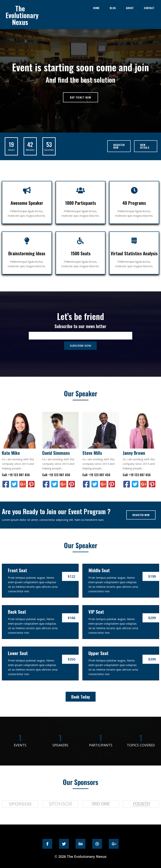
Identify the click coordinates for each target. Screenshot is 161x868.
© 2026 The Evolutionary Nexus (80, 855)
